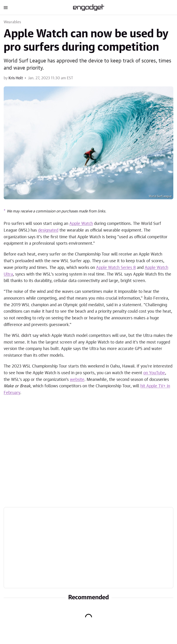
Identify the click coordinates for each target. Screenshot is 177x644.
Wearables (12, 22)
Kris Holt (16, 78)
